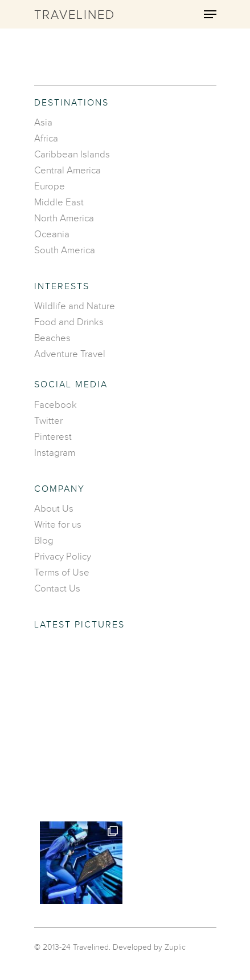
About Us (54, 509)
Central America (67, 171)
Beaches (52, 338)
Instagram (55, 453)
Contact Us (57, 589)
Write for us (58, 525)
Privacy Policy (63, 557)
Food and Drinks (69, 322)
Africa (46, 139)
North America (64, 218)
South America (65, 250)
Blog (44, 541)
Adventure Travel (70, 354)
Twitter (48, 421)
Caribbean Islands (72, 155)
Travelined (75, 15)
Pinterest (53, 437)
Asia (43, 123)
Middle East (59, 203)
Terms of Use (62, 573)
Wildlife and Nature (75, 306)
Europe (50, 187)
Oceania (52, 234)
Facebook (56, 405)
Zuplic (175, 947)
